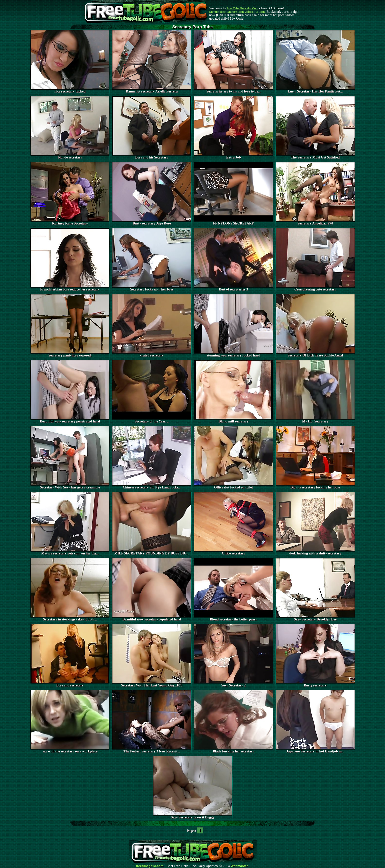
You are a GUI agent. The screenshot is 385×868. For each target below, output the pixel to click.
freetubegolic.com (150, 866)
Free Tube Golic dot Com (242, 8)
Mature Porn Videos (240, 12)
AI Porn (260, 12)
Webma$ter (239, 866)
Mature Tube (217, 12)
